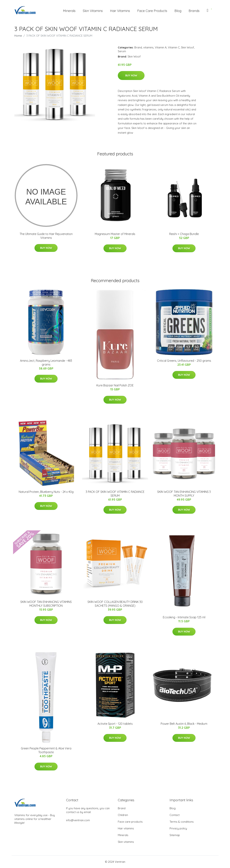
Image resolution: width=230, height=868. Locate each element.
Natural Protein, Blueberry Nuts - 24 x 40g (46, 492)
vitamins (148, 47)
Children (123, 815)
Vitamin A (161, 47)
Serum (122, 51)
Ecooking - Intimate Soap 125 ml (184, 617)
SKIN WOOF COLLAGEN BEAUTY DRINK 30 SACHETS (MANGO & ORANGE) (115, 604)
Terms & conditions (182, 822)
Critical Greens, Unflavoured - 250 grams (184, 361)
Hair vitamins (126, 828)
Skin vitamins (126, 842)
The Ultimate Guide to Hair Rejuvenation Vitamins (46, 236)
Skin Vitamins (93, 11)
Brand (138, 47)
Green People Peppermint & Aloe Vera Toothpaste (46, 750)
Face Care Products (152, 11)
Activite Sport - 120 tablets (115, 724)
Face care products (130, 822)
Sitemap (175, 835)
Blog (178, 11)
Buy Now (131, 75)
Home (18, 36)
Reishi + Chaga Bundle (184, 234)
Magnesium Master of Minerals (115, 234)
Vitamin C (174, 47)
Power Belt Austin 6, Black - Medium (184, 724)
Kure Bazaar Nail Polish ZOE (115, 385)
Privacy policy (178, 828)
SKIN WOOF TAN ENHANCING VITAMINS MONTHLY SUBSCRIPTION (46, 604)
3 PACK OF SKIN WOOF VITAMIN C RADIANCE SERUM (115, 494)
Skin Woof (188, 47)
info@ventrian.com (78, 820)
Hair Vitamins (120, 11)
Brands (194, 11)
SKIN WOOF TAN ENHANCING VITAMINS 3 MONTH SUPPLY (184, 494)
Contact (175, 815)
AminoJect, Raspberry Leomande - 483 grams (46, 363)
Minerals (69, 11)
